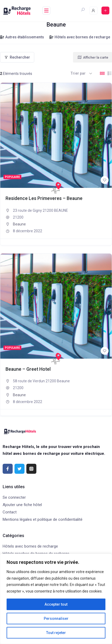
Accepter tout (56, 604)
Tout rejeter (56, 633)
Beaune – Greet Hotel (28, 369)
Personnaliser (56, 619)
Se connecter (14, 497)
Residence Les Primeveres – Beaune (44, 198)
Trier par (78, 73)
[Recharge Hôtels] (56, 188)
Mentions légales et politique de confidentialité (43, 519)
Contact (10, 512)
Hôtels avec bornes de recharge (80, 37)
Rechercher (17, 57)
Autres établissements (22, 37)
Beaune (19, 224)
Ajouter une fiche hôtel (22, 505)
